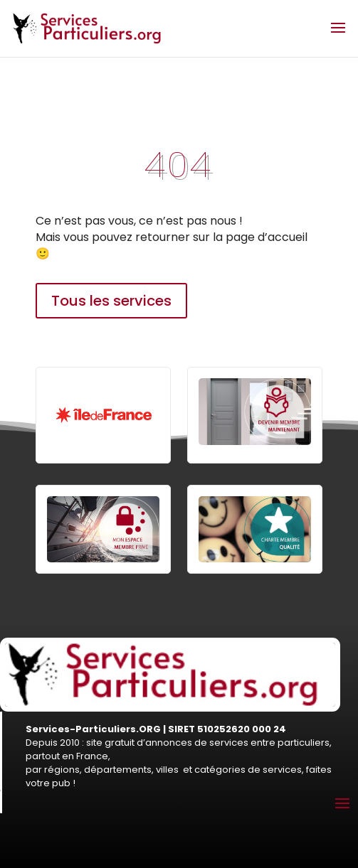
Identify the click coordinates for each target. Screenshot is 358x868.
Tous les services (111, 301)
